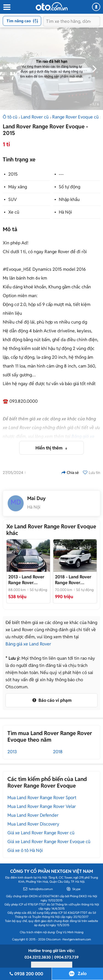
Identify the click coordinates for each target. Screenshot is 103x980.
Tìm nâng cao (22, 21)
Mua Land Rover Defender (33, 815)
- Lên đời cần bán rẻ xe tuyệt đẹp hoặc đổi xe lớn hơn (28, 580)
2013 (12, 752)
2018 (58, 752)
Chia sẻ (70, 473)
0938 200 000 (26, 974)
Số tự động (69, 187)
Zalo (82, 974)
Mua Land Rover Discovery (33, 824)
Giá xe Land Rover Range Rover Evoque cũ (49, 842)
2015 (13, 174)
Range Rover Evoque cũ (75, 117)
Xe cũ (14, 212)
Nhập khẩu (69, 199)
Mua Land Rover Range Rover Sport (42, 798)
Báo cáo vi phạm (51, 700)
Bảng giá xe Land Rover (28, 644)
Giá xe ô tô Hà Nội (25, 850)
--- (61, 174)
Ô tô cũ (10, 117)
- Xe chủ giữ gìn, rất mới (73, 580)
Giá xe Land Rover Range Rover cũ (41, 833)
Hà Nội (65, 212)
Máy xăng (18, 187)
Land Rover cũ (35, 117)
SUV (12, 199)
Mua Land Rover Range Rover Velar (42, 806)
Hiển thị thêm (50, 448)
